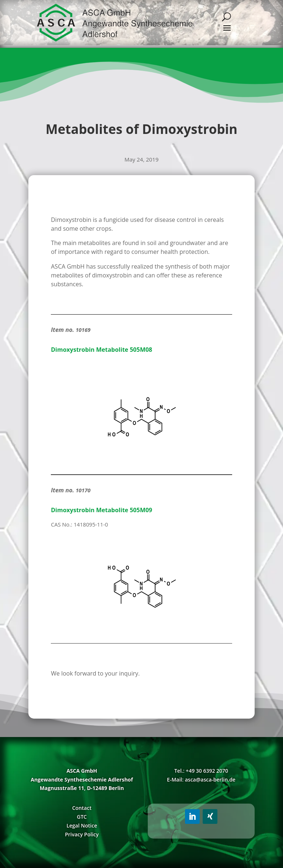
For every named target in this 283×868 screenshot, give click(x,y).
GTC (82, 817)
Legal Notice (82, 826)
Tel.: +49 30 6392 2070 (201, 771)
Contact (82, 808)
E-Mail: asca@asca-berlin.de (201, 780)
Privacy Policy (82, 834)
